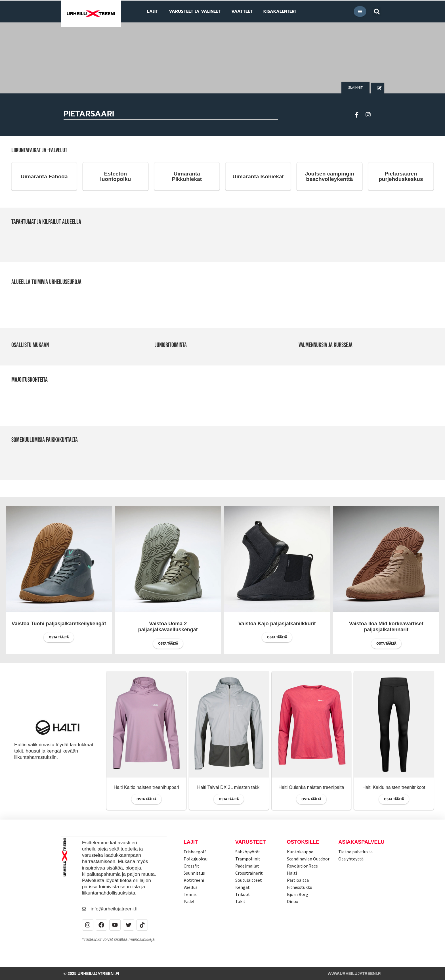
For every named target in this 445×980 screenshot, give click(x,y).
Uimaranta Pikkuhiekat (187, 176)
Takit (240, 901)
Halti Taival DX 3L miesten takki (229, 787)
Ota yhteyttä (351, 859)
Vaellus (191, 887)
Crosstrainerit (249, 873)
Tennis (190, 894)
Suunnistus (194, 873)
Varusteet (251, 842)
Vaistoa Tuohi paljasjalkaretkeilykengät (59, 624)
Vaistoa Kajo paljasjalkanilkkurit (277, 624)
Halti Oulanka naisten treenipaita (311, 787)
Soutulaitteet (249, 880)
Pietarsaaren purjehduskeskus (401, 176)
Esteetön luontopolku (116, 176)
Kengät (243, 887)
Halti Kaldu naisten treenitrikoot (394, 787)
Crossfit (191, 866)
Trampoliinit (248, 859)
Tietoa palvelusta (355, 852)
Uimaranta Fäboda (44, 176)
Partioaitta (298, 880)
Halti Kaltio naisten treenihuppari (146, 787)
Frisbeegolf (195, 852)
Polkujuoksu (196, 859)
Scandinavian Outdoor (308, 859)
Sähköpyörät (248, 852)
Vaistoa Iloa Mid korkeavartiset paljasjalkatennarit (386, 627)
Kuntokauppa (300, 852)
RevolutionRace (302, 866)
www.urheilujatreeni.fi (354, 973)
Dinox (292, 901)
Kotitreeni (194, 880)
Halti (292, 873)
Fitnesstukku (300, 887)
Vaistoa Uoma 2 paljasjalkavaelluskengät (168, 627)
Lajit (191, 842)
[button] (377, 12)
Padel (189, 901)
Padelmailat (247, 866)
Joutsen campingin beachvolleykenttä (329, 176)
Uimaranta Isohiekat (258, 176)
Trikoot (243, 894)
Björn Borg (298, 894)
